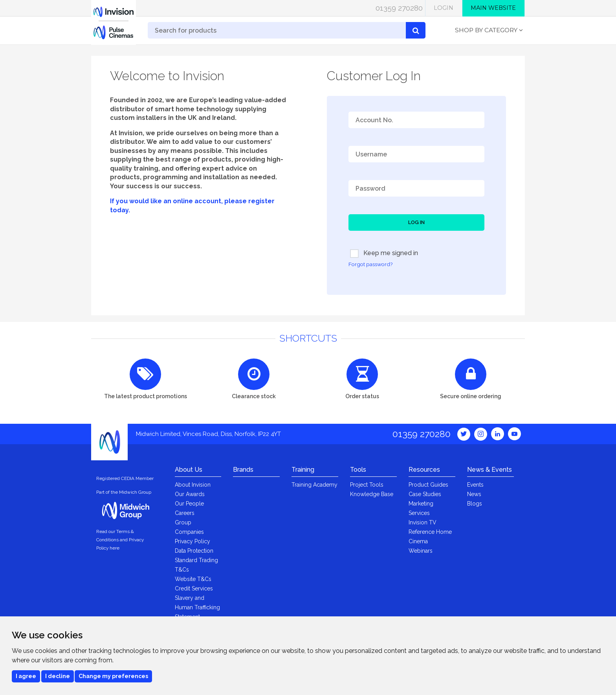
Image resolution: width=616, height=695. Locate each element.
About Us (189, 470)
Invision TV (423, 522)
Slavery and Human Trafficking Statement (197, 607)
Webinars (421, 551)
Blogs (475, 504)
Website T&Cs (193, 579)
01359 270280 (399, 8)
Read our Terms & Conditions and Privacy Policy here (120, 540)
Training (303, 470)
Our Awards (190, 494)
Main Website (493, 8)
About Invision (193, 485)
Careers (185, 513)
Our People (189, 504)
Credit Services (194, 588)
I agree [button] (26, 676)
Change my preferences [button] (113, 676)
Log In (416, 222)
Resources (424, 470)
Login (444, 8)
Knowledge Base (372, 494)
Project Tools (367, 485)
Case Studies (425, 494)
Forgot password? (370, 264)
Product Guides (428, 485)
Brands (243, 470)
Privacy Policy (192, 541)
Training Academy (314, 485)
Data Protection (194, 551)
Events (475, 485)
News (474, 494)
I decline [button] (58, 676)
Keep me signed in (384, 254)
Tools (358, 470)
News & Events (489, 470)
